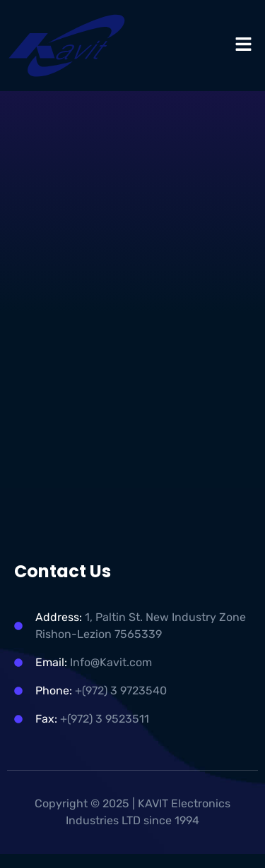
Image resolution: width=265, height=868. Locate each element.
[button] (244, 45)
